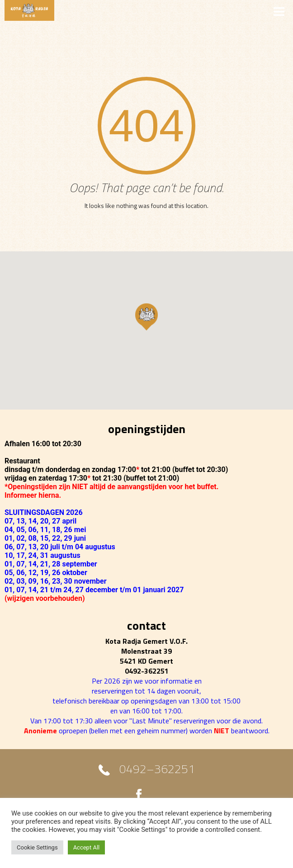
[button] (146, 317)
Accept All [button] (87, 847)
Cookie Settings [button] (37, 847)
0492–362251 (157, 771)
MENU (146, 11)
